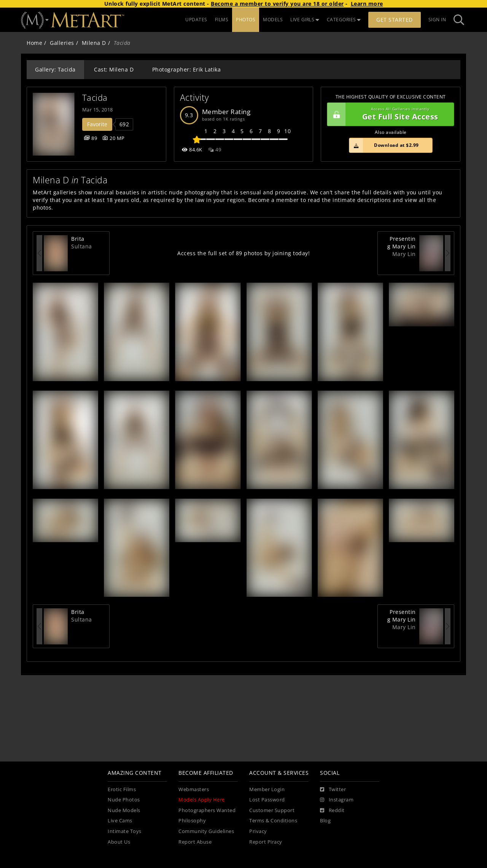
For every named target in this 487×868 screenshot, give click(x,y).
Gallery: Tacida (55, 69)
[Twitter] (333, 790)
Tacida (95, 98)
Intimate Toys (125, 831)
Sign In (437, 20)
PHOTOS (246, 20)
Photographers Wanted (207, 810)
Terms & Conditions (273, 821)
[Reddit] (332, 811)
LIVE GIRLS (305, 20)
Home (34, 43)
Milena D (94, 43)
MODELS (273, 20)
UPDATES (196, 20)
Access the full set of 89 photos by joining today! (243, 253)
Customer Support (272, 810)
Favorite (97, 124)
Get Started (395, 20)
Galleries (62, 43)
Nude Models (124, 810)
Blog (325, 821)
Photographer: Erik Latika (187, 69)
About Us (119, 842)
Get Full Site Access (389, 114)
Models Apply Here (202, 800)
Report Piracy (266, 842)
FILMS (222, 20)
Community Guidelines (206, 831)
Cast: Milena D (114, 69)
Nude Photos (124, 800)
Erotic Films (122, 789)
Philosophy (192, 821)
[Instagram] (337, 800)
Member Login (267, 789)
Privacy (258, 831)
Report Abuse (195, 842)
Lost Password (267, 800)
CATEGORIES (344, 20)
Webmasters (194, 789)
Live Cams (120, 821)
